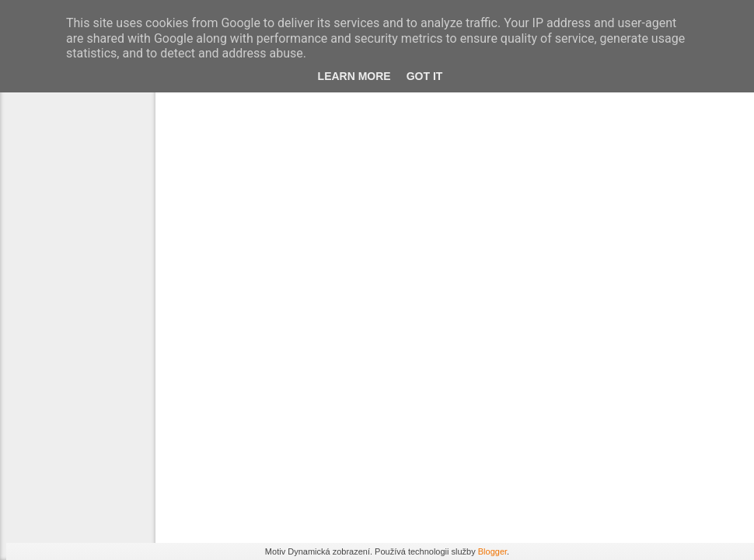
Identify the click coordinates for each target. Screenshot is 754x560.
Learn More (353, 84)
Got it (426, 84)
